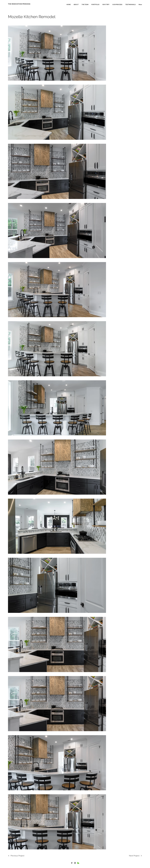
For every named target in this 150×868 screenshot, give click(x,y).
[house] (72, 863)
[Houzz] (78, 863)
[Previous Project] (16, 856)
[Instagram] (75, 863)
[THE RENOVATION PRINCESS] (19, 4)
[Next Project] (135, 856)
